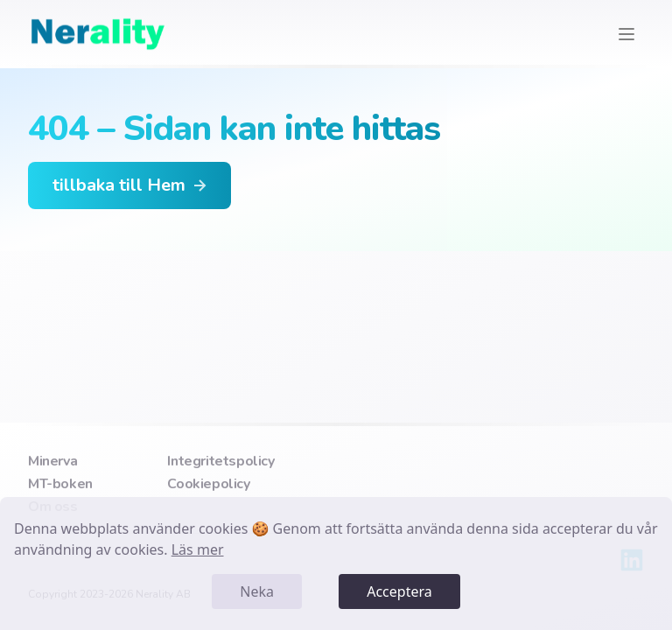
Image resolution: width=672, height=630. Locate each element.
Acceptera (399, 591)
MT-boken (60, 484)
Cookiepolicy (208, 484)
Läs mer (198, 549)
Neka (257, 591)
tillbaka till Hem (131, 185)
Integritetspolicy (220, 461)
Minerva (52, 461)
